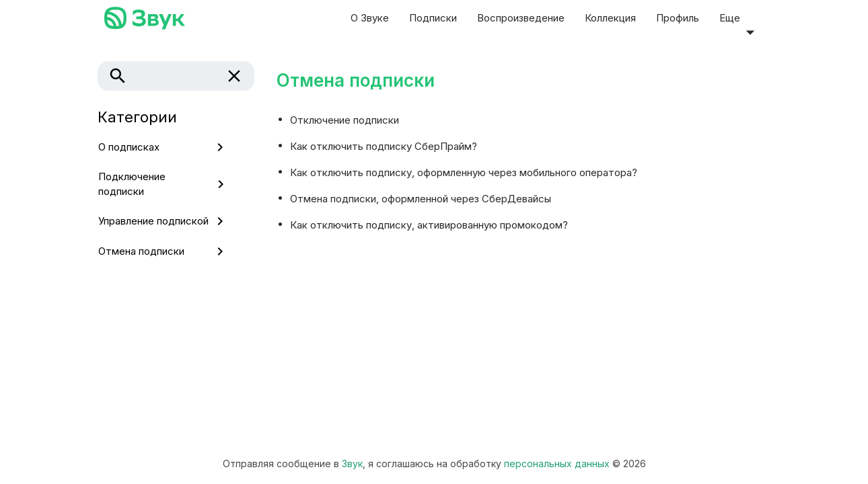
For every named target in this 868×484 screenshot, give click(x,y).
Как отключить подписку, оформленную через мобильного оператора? (464, 172)
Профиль (678, 18)
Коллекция (610, 18)
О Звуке (370, 18)
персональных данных (557, 463)
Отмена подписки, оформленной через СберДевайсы (421, 198)
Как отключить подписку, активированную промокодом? (429, 224)
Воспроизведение (521, 18)
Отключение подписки (345, 119)
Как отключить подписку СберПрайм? (384, 146)
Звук (352, 463)
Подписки (433, 18)
